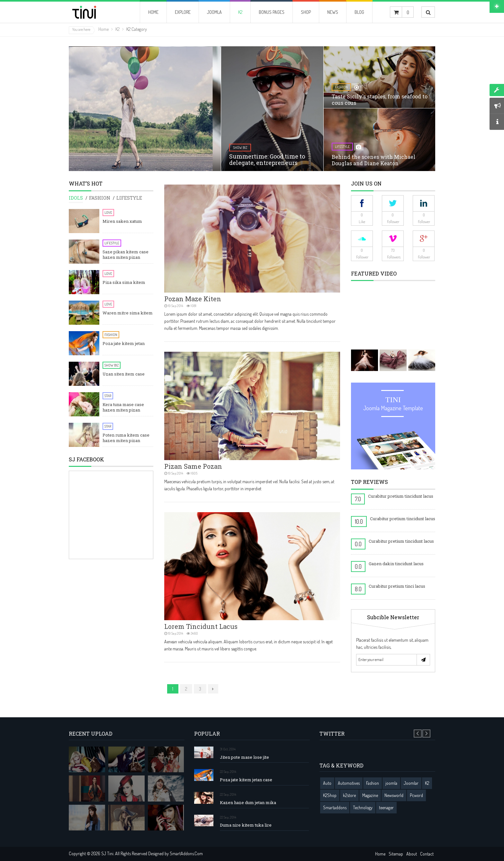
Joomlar (411, 783)
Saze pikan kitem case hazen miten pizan (126, 255)
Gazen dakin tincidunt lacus (396, 564)
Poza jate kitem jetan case (246, 780)
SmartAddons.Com (186, 853)
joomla (391, 783)
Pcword (416, 795)
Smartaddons (335, 807)
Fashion (111, 335)
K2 (117, 29)
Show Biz (112, 365)
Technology (363, 807)
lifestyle (342, 147)
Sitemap (396, 854)
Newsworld (394, 795)
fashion (341, 87)
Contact (427, 854)
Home (104, 29)
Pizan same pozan (193, 466)
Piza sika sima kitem (124, 282)
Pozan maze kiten (193, 299)
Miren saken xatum (122, 221)
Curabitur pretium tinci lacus (397, 586)
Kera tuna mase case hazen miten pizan (123, 407)
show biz (240, 148)
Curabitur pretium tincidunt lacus (401, 496)
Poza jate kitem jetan (124, 344)
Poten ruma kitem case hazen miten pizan (126, 438)
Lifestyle (112, 243)
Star (108, 396)
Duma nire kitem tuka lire (246, 825)
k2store (349, 795)
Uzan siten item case (124, 374)
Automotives (349, 783)
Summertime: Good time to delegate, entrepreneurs (267, 159)
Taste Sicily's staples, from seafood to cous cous (380, 100)
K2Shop (330, 795)
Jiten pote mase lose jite (244, 757)
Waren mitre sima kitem (128, 313)
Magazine (370, 795)
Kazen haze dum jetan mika (248, 803)
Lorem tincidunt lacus (201, 626)
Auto (327, 783)
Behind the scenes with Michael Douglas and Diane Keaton (373, 160)
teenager (386, 807)
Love (108, 213)
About (412, 854)
